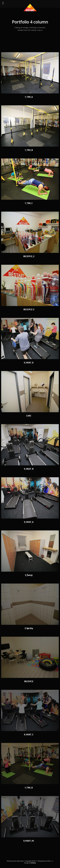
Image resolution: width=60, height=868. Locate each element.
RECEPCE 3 (29, 309)
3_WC (29, 416)
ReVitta (34, 863)
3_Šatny (29, 575)
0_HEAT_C (29, 734)
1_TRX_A (29, 97)
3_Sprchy (29, 628)
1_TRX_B (29, 150)
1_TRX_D (29, 788)
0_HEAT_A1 (29, 841)
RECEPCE (29, 681)
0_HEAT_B (29, 469)
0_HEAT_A (29, 522)
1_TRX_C (29, 203)
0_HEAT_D (29, 363)
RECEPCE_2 (29, 256)
